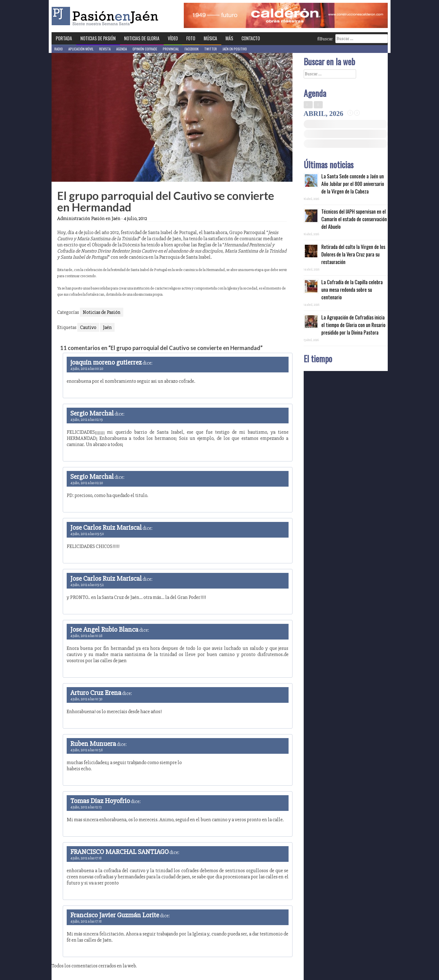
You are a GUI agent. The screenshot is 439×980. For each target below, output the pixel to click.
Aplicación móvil (81, 49)
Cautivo (88, 327)
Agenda (122, 49)
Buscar (325, 39)
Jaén (107, 327)
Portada (64, 38)
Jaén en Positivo (235, 49)
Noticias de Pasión (98, 38)
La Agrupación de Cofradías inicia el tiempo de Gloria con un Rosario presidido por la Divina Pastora (353, 325)
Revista (105, 49)
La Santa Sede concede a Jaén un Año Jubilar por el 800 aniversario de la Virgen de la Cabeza (353, 184)
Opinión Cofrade (145, 49)
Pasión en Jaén (106, 16)
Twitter (211, 49)
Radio (59, 49)
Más (229, 38)
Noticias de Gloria (142, 38)
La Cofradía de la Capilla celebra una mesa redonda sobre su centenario (352, 290)
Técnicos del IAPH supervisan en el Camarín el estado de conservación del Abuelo (354, 219)
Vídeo (173, 38)
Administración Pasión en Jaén (89, 218)
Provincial (171, 49)
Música (210, 38)
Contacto (251, 38)
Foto (191, 38)
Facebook (192, 49)
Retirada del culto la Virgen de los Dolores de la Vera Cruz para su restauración (353, 254)
